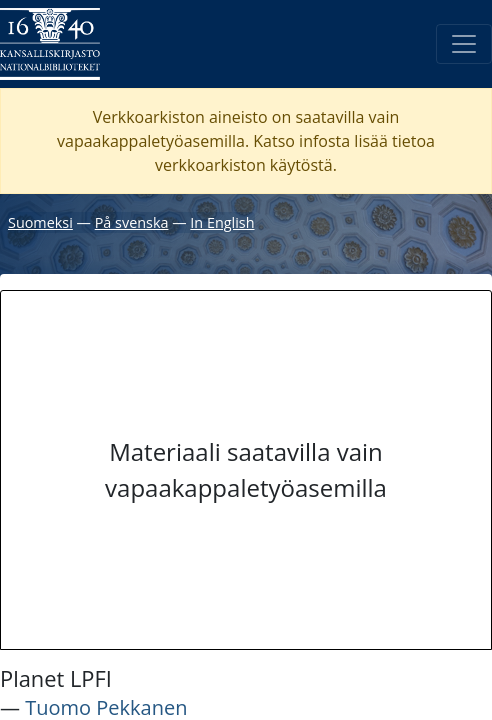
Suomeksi (40, 222)
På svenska (132, 222)
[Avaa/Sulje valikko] (464, 44)
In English (222, 222)
